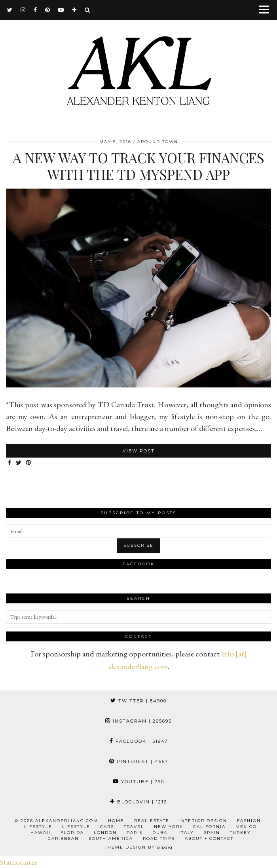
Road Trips (159, 838)
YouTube (138, 782)
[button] (267, 10)
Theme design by (139, 847)
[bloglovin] (74, 10)
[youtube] (61, 10)
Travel (134, 827)
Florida (72, 833)
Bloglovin (138, 802)
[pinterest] (48, 10)
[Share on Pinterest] (28, 463)
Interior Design (203, 821)
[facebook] (35, 10)
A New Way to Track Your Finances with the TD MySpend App (138, 166)
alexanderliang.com (67, 821)
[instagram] (23, 10)
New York (169, 827)
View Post (139, 451)
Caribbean (63, 838)
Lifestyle (38, 827)
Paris (135, 833)
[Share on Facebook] (10, 463)
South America (111, 838)
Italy (187, 833)
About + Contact (209, 838)
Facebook (139, 741)
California (209, 827)
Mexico (246, 827)
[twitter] (10, 10)
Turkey (240, 833)
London (105, 833)
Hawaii (41, 833)
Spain (212, 833)
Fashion (249, 821)
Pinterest (139, 761)
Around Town (158, 142)
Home (116, 821)
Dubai (161, 833)
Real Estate (152, 821)
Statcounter (19, 862)
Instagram (138, 721)
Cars (107, 827)
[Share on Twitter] (19, 463)
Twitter (138, 701)
